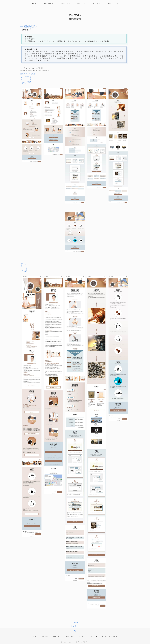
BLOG (96, 4)
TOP (34, 4)
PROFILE (81, 4)
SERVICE (64, 4)
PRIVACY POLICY (110, 637)
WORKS (48, 4)
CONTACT (112, 4)
